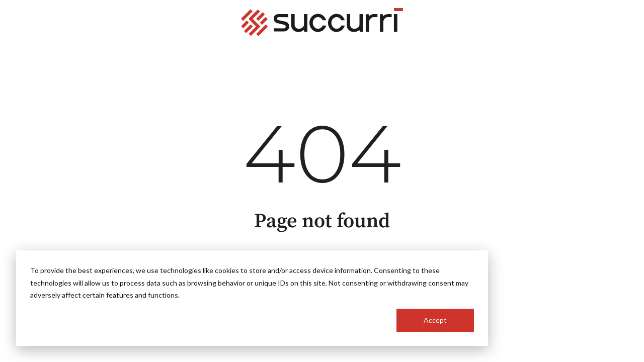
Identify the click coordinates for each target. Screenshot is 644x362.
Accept (435, 320)
